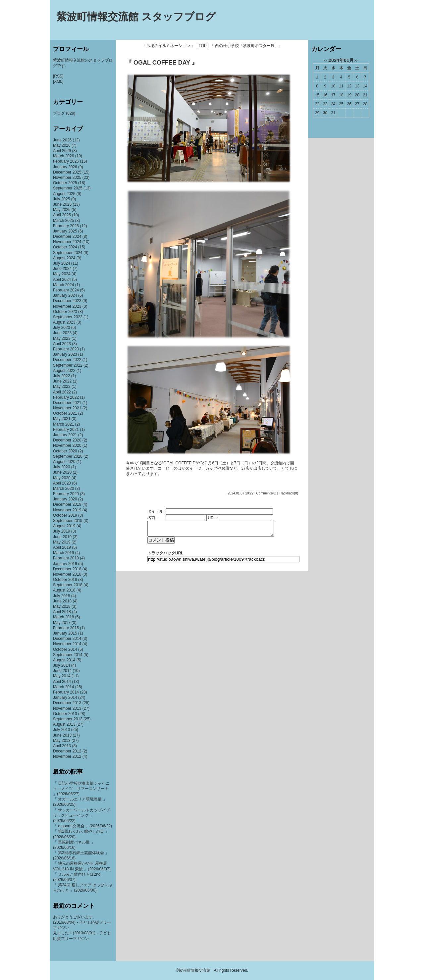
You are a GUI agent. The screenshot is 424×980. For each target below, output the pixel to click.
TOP (203, 46)
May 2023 (62, 338)
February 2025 (66, 226)
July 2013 (61, 730)
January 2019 (65, 564)
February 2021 (66, 430)
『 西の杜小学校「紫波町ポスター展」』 (246, 46)
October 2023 (65, 312)
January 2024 (65, 295)
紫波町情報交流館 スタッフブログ (136, 17)
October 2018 (65, 580)
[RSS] (58, 76)
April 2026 (62, 151)
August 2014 (64, 660)
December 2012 (67, 751)
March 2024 (63, 285)
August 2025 (64, 194)
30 (325, 113)
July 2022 (61, 376)
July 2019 (61, 531)
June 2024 (62, 269)
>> (356, 61)
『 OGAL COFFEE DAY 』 (162, 63)
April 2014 (62, 682)
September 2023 (68, 317)
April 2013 (62, 746)
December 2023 (67, 301)
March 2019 (63, 553)
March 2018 (63, 617)
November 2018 (67, 574)
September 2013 (68, 719)
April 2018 (62, 612)
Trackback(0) (289, 493)
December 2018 (67, 569)
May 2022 (62, 387)
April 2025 (62, 215)
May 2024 (62, 274)
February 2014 (66, 692)
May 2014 (62, 676)
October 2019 (65, 515)
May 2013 (62, 741)
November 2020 (67, 445)
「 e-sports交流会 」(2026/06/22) (82, 826)
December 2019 (67, 504)
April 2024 (62, 280)
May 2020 (62, 478)
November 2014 (67, 644)
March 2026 (63, 156)
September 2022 (68, 365)
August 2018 (64, 590)
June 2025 (62, 204)
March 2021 (63, 424)
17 (333, 95)
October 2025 (65, 183)
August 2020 (64, 462)
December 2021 (67, 403)
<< (326, 61)
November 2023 (67, 306)
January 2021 (65, 435)
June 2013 (62, 735)
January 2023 (65, 354)
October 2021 (65, 413)
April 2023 (62, 344)
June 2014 (62, 671)
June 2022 (62, 381)
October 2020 (65, 451)
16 (325, 95)
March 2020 (63, 489)
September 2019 (68, 521)
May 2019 (62, 542)
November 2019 (67, 510)
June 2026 (62, 140)
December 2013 (67, 703)
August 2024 (64, 258)
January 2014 (65, 697)
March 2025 (63, 221)
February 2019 (66, 558)
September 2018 (68, 585)
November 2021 (67, 408)
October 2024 (65, 247)
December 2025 (67, 172)
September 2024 (68, 253)
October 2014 (65, 649)
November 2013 (67, 708)
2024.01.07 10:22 (240, 493)
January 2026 (65, 167)
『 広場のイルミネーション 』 (168, 46)
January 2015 (65, 633)
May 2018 (62, 606)
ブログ (59, 113)
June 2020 (62, 472)
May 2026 (62, 145)
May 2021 (62, 419)
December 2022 (67, 360)
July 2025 (61, 199)
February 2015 (66, 628)
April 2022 (62, 392)
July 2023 (61, 328)
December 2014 (67, 639)
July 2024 (61, 263)
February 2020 (66, 494)
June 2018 (62, 601)
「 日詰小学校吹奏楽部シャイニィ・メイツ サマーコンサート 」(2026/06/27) (81, 789)
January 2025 (65, 231)
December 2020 (67, 440)
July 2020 (61, 467)
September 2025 (68, 188)
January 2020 (65, 499)
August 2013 (64, 724)
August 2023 (64, 322)
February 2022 (66, 397)
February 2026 (66, 161)
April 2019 (62, 547)
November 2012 (67, 756)
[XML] (58, 81)
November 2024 (67, 242)
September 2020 (68, 456)
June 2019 (62, 537)
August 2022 (64, 371)
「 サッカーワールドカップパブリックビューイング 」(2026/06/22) (81, 815)
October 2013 (65, 714)
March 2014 (63, 687)
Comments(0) (266, 493)
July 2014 (61, 665)
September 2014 (68, 655)
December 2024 (67, 236)
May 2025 (62, 210)
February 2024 (66, 290)
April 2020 (62, 483)
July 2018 (61, 596)
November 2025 (67, 178)
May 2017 (62, 623)
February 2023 (66, 349)
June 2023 (62, 333)
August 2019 (64, 526)
